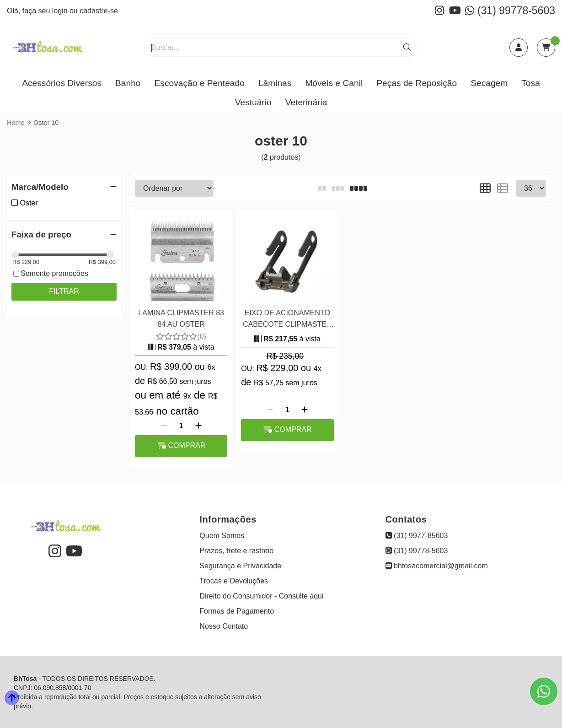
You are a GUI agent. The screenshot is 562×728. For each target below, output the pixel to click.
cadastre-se (99, 11)
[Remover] (164, 426)
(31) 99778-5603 (510, 11)
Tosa (531, 83)
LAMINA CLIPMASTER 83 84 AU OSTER (181, 318)
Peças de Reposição (417, 83)
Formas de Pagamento (237, 611)
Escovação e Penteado (199, 83)
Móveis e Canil (334, 83)
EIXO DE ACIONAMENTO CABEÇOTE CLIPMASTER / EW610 (287, 320)
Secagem (489, 83)
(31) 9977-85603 (417, 536)
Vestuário (253, 102)
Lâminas (275, 83)
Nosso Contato (224, 626)
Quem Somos (222, 536)
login (61, 11)
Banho (128, 83)
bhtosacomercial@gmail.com (437, 566)
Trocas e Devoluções (234, 581)
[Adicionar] (198, 426)
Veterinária (306, 102)
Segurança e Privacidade (240, 566)
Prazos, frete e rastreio (236, 551)
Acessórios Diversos (62, 83)
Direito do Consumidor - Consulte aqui (261, 596)
